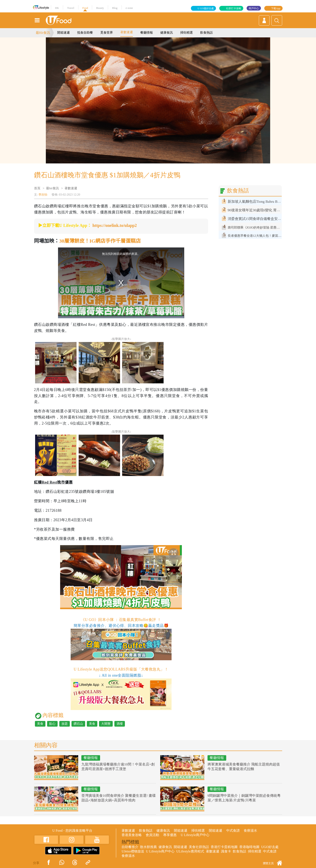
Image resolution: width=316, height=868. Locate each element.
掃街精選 (186, 33)
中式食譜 (233, 831)
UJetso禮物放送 (133, 851)
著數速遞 (127, 32)
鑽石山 (78, 724)
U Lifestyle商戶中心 (195, 835)
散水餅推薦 (148, 847)
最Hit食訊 (43, 33)
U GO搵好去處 (206, 8)
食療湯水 (250, 831)
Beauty (100, 8)
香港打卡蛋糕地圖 (224, 847)
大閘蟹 (106, 724)
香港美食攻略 (132, 835)
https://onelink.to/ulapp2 (115, 225)
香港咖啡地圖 (249, 847)
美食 (40, 724)
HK (57, 8)
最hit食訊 (52, 188)
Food (85, 8)
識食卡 (226, 851)
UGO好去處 (270, 847)
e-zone (129, 8)
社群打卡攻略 (234, 8)
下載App (276, 8)
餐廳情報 (147, 33)
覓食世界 (107, 33)
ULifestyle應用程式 (190, 851)
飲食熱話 (206, 33)
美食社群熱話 (199, 847)
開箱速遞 (63, 33)
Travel (71, 8)
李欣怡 (43, 195)
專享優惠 (170, 835)
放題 (65, 724)
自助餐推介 (130, 847)
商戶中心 (254, 8)
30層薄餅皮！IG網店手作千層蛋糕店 (100, 241)
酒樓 (120, 724)
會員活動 (152, 835)
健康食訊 (167, 33)
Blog (115, 8)
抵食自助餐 (85, 33)
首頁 (37, 188)
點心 (52, 724)
